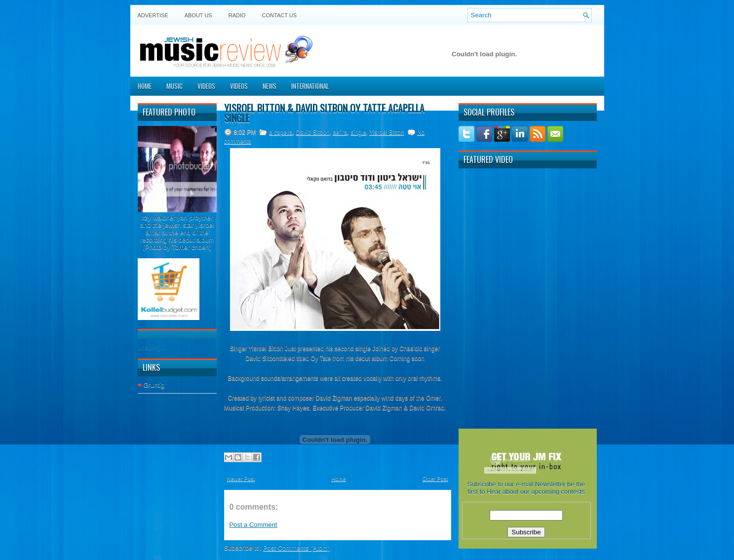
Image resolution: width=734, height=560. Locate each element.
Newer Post (241, 479)
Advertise (153, 15)
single (358, 132)
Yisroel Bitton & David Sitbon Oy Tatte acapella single (324, 113)
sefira (340, 132)
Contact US (280, 15)
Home (145, 86)
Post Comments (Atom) (296, 548)
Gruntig (154, 385)
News (270, 86)
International (310, 86)
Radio (237, 15)
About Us (198, 15)
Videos (206, 86)
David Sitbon (313, 132)
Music (174, 86)
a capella (281, 132)
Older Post (435, 479)
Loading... (152, 347)
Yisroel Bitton (386, 132)
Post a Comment (253, 525)
